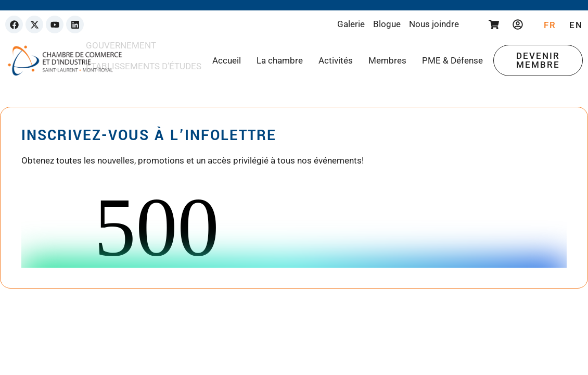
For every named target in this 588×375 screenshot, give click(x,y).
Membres (387, 60)
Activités (336, 60)
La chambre (280, 60)
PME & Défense (452, 60)
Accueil (227, 60)
